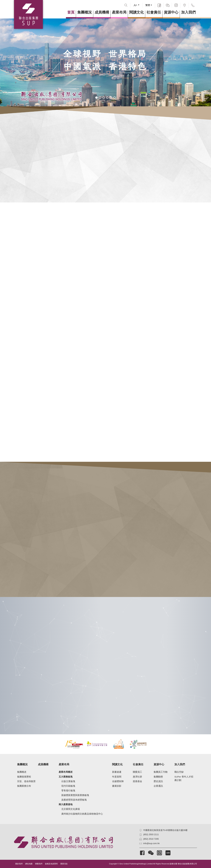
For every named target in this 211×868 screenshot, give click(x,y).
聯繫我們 (39, 864)
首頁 (71, 12)
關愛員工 (137, 772)
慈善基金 (137, 781)
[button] (96, 98)
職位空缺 (179, 772)
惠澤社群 (137, 777)
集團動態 (158, 777)
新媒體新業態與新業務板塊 (75, 795)
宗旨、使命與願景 (26, 781)
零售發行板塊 (68, 791)
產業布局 (119, 12)
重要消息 (64, 864)
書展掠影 (117, 786)
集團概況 (85, 12)
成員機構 (102, 12)
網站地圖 (29, 864)
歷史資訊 (158, 781)
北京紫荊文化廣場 (71, 809)
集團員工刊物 (161, 772)
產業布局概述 (66, 772)
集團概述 (22, 772)
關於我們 (19, 864)
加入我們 (188, 12)
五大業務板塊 (66, 777)
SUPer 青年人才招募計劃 (184, 779)
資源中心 (171, 12)
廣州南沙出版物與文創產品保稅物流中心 (82, 814)
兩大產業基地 (66, 804)
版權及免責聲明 (51, 864)
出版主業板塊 (68, 781)
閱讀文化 (136, 12)
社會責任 (154, 12)
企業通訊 (158, 786)
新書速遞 (117, 772)
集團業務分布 (24, 786)
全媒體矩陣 (118, 781)
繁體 (148, 5)
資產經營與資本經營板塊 (74, 800)
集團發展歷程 (24, 777)
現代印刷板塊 (68, 786)
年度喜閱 (117, 777)
